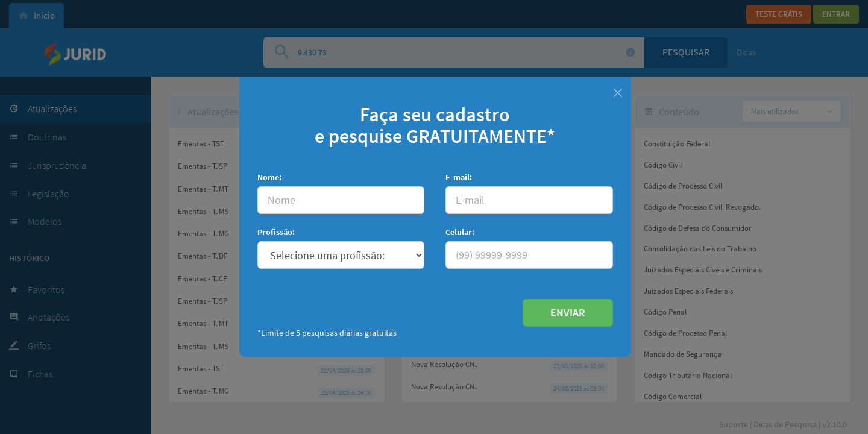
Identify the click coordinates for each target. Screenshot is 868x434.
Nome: (269, 177)
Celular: (460, 232)
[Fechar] (618, 91)
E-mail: (459, 177)
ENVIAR (568, 313)
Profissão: (276, 232)
